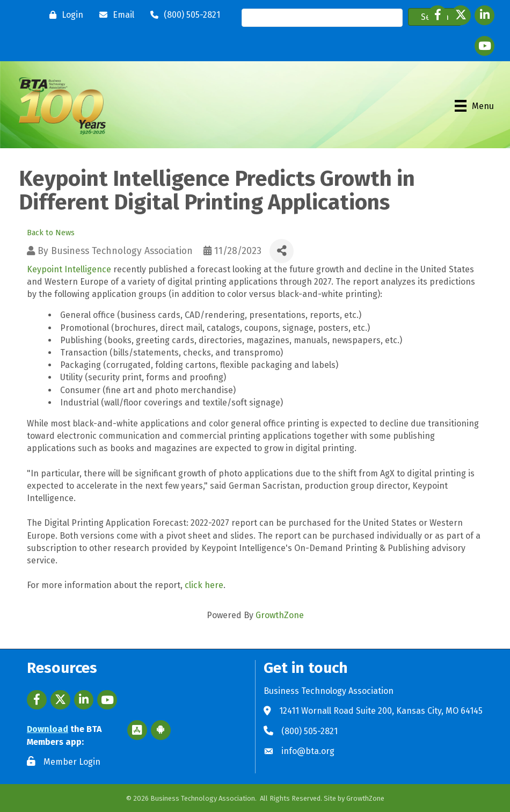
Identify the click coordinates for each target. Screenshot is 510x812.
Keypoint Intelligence (69, 269)
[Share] (282, 251)
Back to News (51, 233)
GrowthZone (280, 615)
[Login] (64, 15)
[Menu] (474, 106)
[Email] (114, 15)
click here (204, 585)
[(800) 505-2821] (183, 15)
